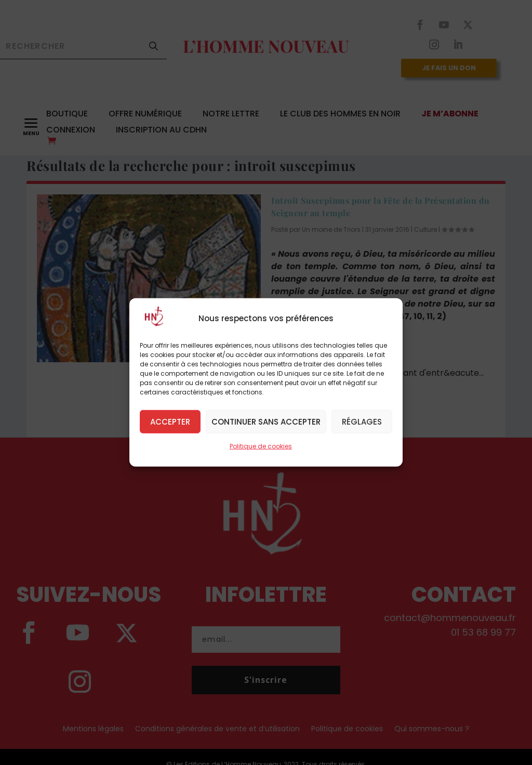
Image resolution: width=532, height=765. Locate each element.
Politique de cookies (261, 446)
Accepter (170, 421)
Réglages (362, 421)
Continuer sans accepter (266, 421)
